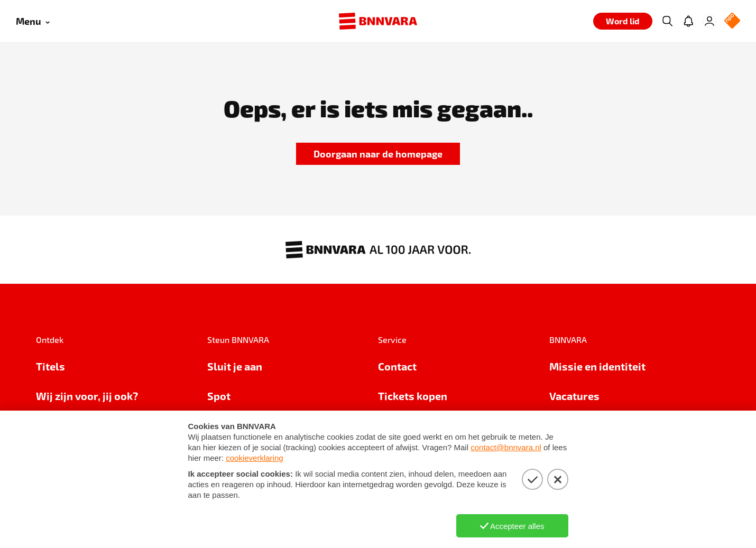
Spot (219, 396)
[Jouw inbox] (688, 21)
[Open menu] (33, 21)
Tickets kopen (413, 396)
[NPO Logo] (732, 21)
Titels (50, 366)
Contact (397, 366)
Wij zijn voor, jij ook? (87, 396)
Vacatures (574, 396)
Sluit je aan (235, 366)
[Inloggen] (709, 21)
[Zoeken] (667, 21)
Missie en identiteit (597, 366)
